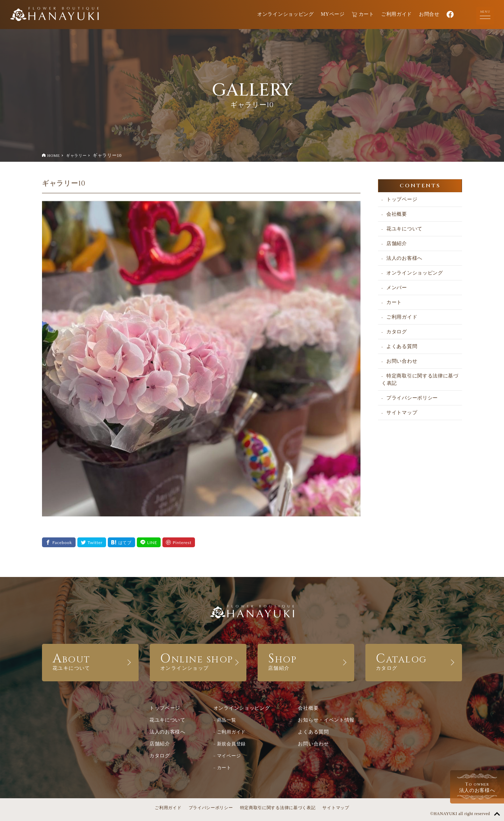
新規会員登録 (231, 744)
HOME (54, 155)
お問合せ (429, 14)
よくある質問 (402, 346)
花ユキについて (404, 229)
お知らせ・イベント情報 (326, 720)
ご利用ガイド (397, 14)
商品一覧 (227, 720)
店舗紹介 (397, 243)
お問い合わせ (402, 361)
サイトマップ (402, 413)
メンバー (397, 288)
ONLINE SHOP (198, 661)
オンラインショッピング (286, 14)
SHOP (306, 661)
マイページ (229, 756)
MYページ (333, 14)
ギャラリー (76, 155)
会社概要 (397, 214)
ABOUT (90, 661)
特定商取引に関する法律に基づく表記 (420, 380)
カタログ (397, 332)
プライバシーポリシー (412, 398)
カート (363, 15)
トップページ (402, 199)
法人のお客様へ (404, 258)
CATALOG (414, 661)
